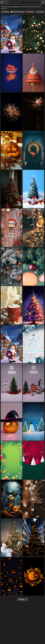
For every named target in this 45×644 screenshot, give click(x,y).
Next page (23, 599)
